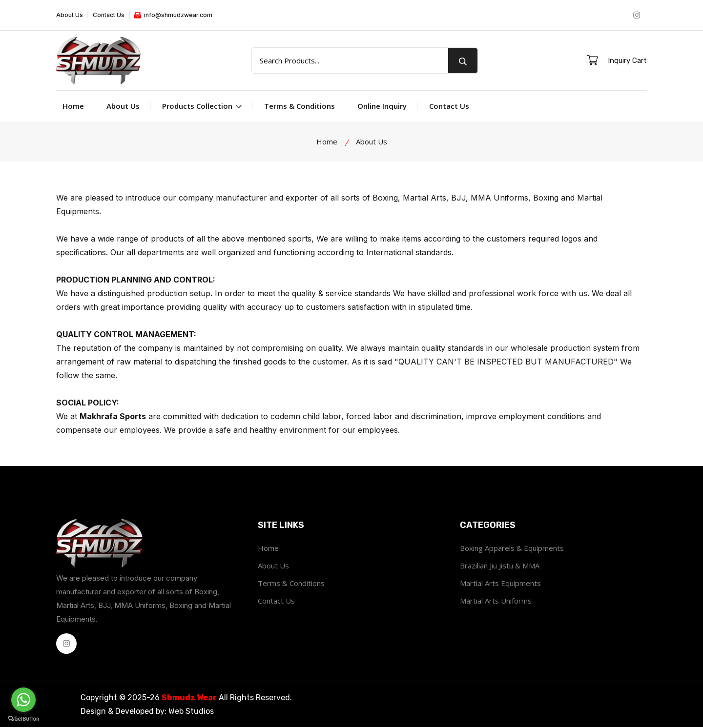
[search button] (463, 61)
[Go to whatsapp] (23, 700)
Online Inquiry (382, 107)
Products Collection (202, 107)
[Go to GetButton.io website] (23, 718)
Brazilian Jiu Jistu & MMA (500, 566)
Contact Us (109, 15)
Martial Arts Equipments (500, 584)
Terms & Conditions (300, 107)
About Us (70, 15)
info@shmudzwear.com (173, 15)
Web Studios (191, 712)
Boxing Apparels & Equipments (512, 549)
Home (73, 107)
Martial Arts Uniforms (496, 602)
